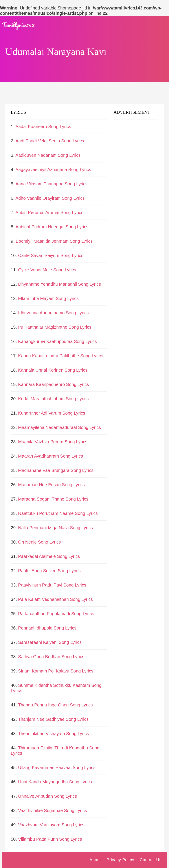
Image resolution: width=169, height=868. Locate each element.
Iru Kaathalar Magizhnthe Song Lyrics (55, 327)
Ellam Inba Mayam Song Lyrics (48, 298)
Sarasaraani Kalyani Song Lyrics (50, 642)
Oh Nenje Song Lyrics (39, 542)
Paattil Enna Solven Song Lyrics (49, 571)
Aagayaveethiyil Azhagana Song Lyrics (53, 170)
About (95, 860)
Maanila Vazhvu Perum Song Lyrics (53, 442)
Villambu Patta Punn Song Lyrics (50, 839)
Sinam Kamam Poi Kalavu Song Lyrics (56, 671)
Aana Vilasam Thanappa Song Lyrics (51, 184)
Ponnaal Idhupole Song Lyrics (47, 628)
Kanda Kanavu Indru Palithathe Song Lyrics (61, 356)
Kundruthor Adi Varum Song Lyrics (52, 413)
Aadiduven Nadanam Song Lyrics (48, 155)
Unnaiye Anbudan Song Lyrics (47, 796)
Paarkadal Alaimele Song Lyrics (49, 556)
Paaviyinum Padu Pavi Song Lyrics (52, 585)
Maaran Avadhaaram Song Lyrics (51, 456)
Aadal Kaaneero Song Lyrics (43, 127)
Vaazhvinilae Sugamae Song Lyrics (52, 810)
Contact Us (151, 860)
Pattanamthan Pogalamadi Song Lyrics (56, 614)
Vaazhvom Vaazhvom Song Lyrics (51, 825)
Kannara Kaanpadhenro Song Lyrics (53, 384)
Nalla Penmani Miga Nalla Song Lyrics (55, 528)
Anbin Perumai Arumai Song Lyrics (49, 212)
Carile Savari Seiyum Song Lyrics (51, 255)
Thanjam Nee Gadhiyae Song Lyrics (53, 719)
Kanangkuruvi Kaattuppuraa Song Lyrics (57, 341)
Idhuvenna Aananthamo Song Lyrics (53, 313)
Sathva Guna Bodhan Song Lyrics (51, 657)
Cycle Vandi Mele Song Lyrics (47, 270)
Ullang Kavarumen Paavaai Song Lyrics (57, 767)
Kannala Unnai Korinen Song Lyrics (53, 370)
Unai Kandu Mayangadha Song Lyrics (55, 782)
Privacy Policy (120, 860)
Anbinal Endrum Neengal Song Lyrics (52, 227)
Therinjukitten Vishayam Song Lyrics (53, 734)
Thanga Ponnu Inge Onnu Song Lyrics (55, 705)
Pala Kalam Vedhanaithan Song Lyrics (55, 599)
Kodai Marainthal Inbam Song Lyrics (53, 399)
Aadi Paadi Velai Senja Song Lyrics (50, 141)
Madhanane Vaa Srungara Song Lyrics (56, 470)
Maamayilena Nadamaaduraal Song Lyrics (59, 427)
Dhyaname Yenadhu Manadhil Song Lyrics (59, 284)
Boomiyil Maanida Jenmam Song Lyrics (54, 241)
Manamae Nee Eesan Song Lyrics (51, 485)
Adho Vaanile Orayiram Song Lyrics (50, 198)
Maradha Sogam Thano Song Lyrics (53, 499)
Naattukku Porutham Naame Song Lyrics (58, 513)
